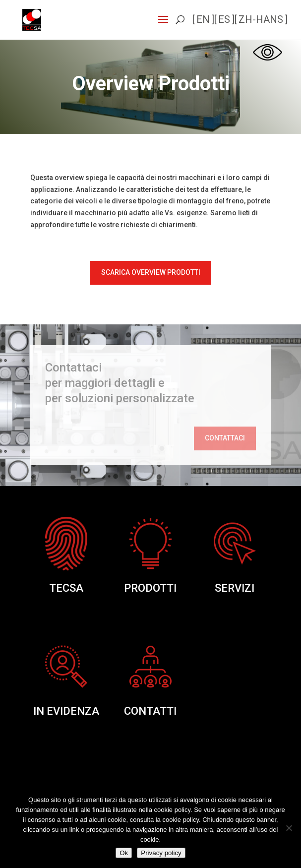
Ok (124, 853)
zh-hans (261, 19)
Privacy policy (161, 853)
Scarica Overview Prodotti (151, 272)
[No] (289, 828)
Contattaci (225, 438)
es (224, 19)
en (203, 19)
